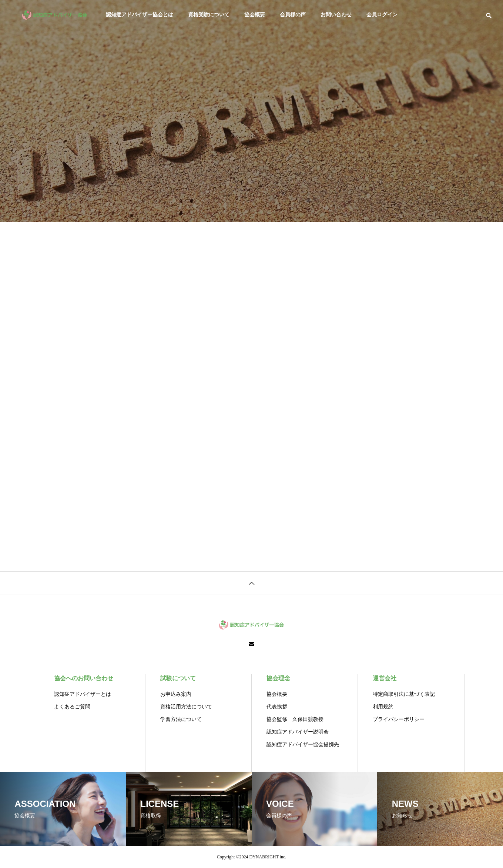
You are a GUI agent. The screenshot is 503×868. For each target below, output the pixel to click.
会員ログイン (382, 15)
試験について (178, 678)
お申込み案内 (176, 694)
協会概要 (255, 15)
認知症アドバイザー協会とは (140, 15)
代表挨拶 (277, 707)
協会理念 (278, 678)
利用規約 (383, 707)
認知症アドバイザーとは (83, 694)
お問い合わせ (336, 15)
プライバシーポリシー (399, 719)
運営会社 (385, 678)
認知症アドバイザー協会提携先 (303, 745)
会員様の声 (293, 15)
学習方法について (181, 719)
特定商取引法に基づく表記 (404, 694)
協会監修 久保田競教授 (295, 719)
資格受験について (209, 15)
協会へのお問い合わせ (84, 678)
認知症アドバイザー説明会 (298, 732)
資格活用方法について (186, 707)
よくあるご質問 (72, 707)
